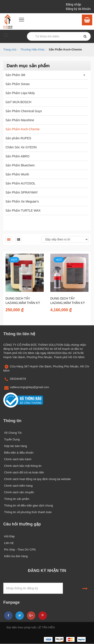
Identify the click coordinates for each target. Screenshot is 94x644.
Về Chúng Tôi (12, 433)
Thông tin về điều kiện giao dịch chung (28, 505)
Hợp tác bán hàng (15, 446)
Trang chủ (10, 49)
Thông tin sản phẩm (16, 499)
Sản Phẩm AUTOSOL (21, 183)
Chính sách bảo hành (17, 459)
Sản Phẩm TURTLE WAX (23, 210)
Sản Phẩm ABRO (18, 156)
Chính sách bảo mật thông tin (22, 466)
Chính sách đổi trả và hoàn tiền (24, 472)
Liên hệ (8, 543)
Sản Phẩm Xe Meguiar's (22, 201)
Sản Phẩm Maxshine (20, 120)
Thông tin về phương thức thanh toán (27, 512)
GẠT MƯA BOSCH (18, 102)
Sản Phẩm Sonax (18, 84)
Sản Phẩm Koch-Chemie (23, 129)
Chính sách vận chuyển (19, 492)
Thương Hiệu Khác (32, 49)
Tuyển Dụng (11, 439)
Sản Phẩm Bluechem (20, 165)
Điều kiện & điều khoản (18, 453)
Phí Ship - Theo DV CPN (19, 550)
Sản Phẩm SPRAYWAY (22, 192)
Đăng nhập (74, 4)
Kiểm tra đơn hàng (15, 556)
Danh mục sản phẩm (28, 66)
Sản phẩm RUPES (18, 138)
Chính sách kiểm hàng (18, 486)
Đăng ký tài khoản (78, 9)
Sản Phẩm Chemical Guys (24, 111)
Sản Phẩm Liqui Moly (20, 93)
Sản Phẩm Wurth (17, 174)
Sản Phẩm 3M (15, 75)
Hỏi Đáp (9, 536)
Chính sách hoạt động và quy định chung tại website (37, 479)
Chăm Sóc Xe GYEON (21, 147)
